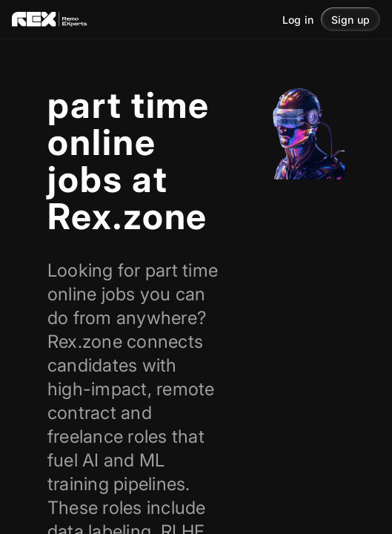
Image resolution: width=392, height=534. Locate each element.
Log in (298, 20)
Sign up (351, 20)
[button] (351, 19)
